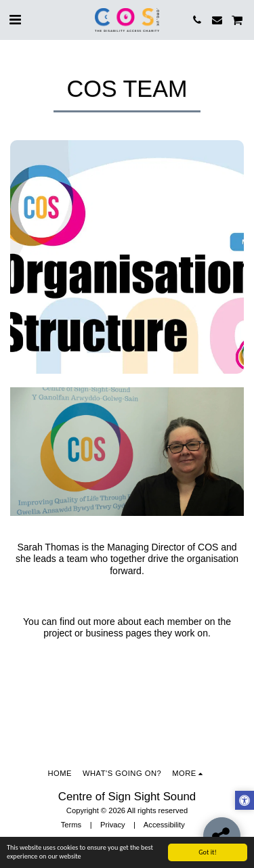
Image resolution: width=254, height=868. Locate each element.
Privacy (113, 825)
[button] (15, 20)
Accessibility (164, 825)
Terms (71, 825)
